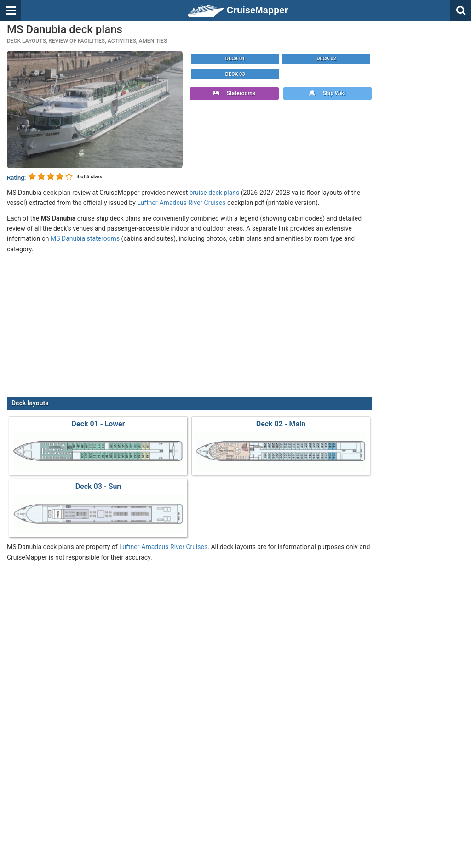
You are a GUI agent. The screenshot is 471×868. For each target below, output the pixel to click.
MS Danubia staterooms (85, 238)
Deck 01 (235, 59)
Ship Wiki (327, 93)
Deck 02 (326, 59)
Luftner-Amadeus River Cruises (181, 203)
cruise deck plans (214, 193)
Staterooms (234, 93)
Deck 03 (235, 74)
